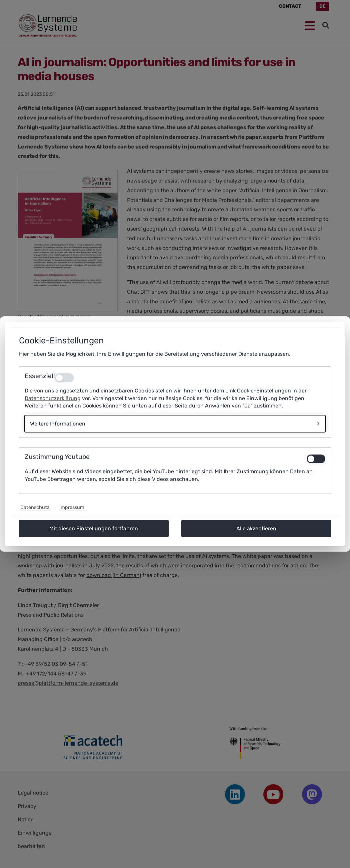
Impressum (72, 507)
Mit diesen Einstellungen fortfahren (94, 528)
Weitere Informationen (58, 424)
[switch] (316, 459)
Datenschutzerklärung (53, 398)
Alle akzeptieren (256, 528)
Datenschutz (35, 507)
